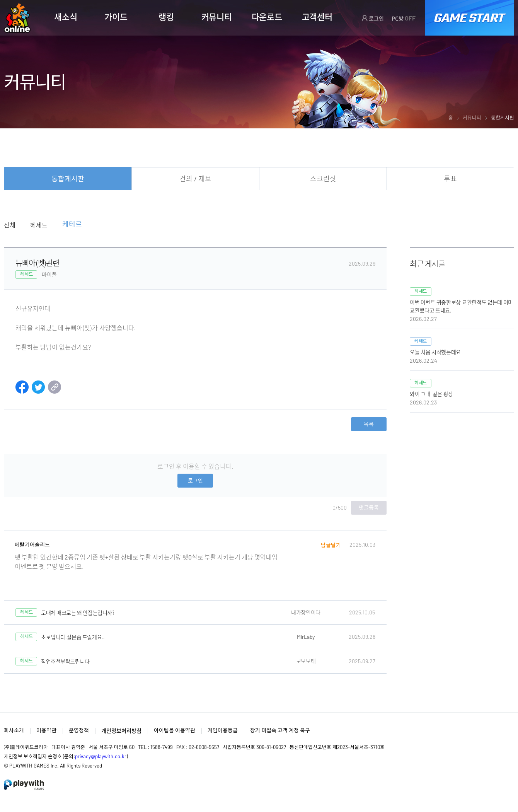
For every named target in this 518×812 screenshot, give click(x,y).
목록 (369, 424)
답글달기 (331, 545)
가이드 (116, 17)
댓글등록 (369, 507)
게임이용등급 (223, 730)
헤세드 (39, 225)
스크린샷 (323, 179)
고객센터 (317, 17)
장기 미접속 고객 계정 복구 (280, 730)
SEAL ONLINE (17, 18)
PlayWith (24, 785)
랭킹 (166, 17)
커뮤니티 (217, 17)
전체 (9, 225)
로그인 (373, 18)
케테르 (72, 224)
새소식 (66, 17)
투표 (450, 179)
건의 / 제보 (195, 179)
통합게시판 (68, 179)
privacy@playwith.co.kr (101, 756)
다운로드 (267, 17)
